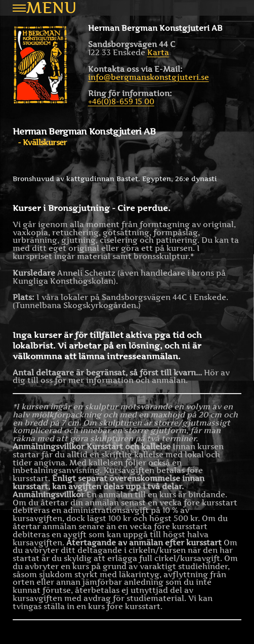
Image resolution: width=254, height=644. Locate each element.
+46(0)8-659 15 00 (121, 101)
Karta (158, 52)
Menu (45, 8)
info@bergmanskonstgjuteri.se (149, 77)
